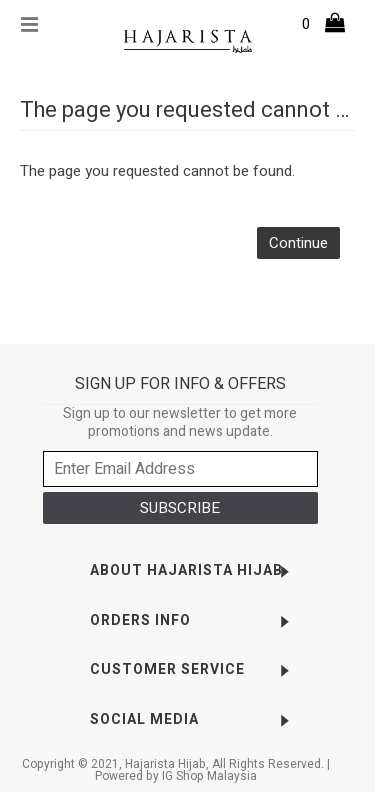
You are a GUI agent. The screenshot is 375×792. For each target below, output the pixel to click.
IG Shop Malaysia (209, 776)
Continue (298, 243)
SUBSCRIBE (180, 508)
